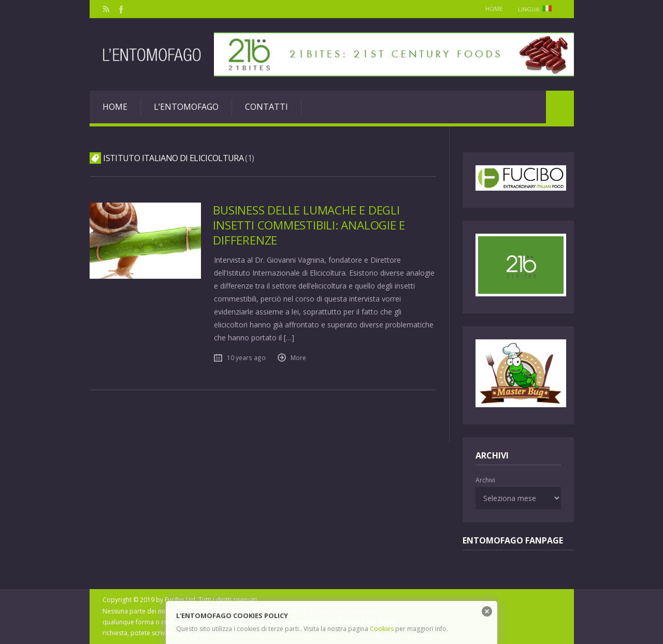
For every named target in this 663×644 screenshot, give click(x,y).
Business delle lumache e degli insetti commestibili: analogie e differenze (309, 225)
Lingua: (538, 9)
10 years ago (246, 357)
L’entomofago (186, 107)
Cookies (382, 629)
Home (494, 9)
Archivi (485, 480)
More (298, 357)
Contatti (266, 107)
